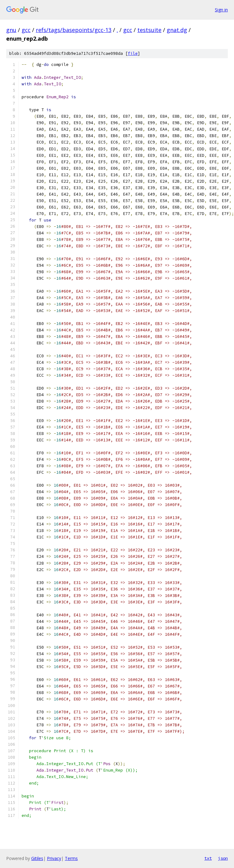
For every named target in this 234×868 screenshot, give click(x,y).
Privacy (54, 858)
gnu (11, 30)
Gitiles (37, 858)
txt (208, 858)
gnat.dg (177, 30)
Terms (71, 858)
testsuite (149, 30)
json (223, 858)
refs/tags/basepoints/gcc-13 (74, 30)
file (133, 53)
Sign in (221, 10)
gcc (26, 30)
